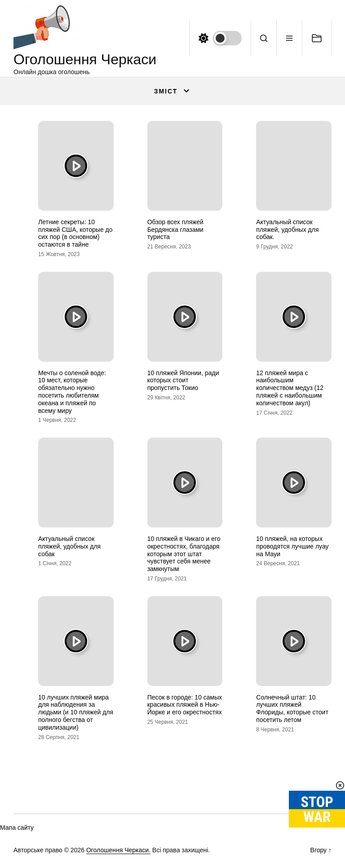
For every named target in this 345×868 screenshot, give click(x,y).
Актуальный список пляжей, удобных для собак (69, 546)
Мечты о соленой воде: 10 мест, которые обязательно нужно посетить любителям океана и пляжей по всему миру (72, 392)
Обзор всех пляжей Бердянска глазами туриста (175, 230)
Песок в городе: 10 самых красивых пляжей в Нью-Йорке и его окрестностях (185, 705)
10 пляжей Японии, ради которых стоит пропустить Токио (183, 381)
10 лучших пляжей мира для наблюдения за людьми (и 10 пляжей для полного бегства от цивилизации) (76, 712)
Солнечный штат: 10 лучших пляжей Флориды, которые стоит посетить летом (292, 709)
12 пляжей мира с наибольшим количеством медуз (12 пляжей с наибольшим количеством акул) (290, 388)
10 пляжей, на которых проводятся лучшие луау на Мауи (292, 546)
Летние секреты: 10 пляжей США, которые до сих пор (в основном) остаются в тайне (75, 233)
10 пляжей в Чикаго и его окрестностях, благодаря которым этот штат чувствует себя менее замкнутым (184, 554)
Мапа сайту (17, 828)
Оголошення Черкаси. (118, 850)
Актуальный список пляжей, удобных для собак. (287, 230)
